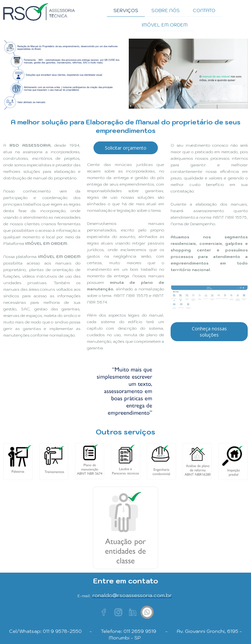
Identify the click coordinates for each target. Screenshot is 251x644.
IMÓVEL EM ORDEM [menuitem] (165, 25)
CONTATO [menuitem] (204, 10)
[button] (126, 148)
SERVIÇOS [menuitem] (126, 10)
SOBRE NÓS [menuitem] (166, 10)
